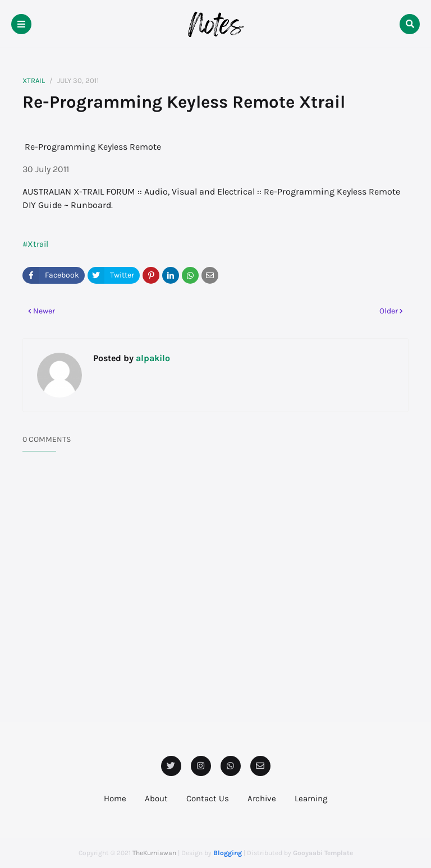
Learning (311, 798)
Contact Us (208, 798)
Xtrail (34, 80)
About (156, 798)
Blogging (228, 853)
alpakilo (152, 358)
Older (389, 311)
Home (115, 798)
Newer (44, 311)
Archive (262, 798)
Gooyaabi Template (323, 853)
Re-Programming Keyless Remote (93, 147)
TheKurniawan (154, 853)
